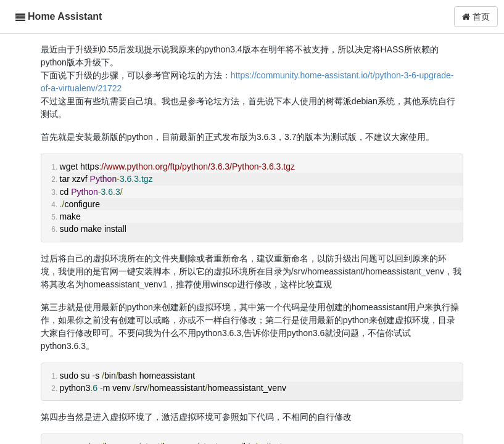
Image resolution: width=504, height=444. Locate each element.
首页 (476, 17)
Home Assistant (65, 16)
